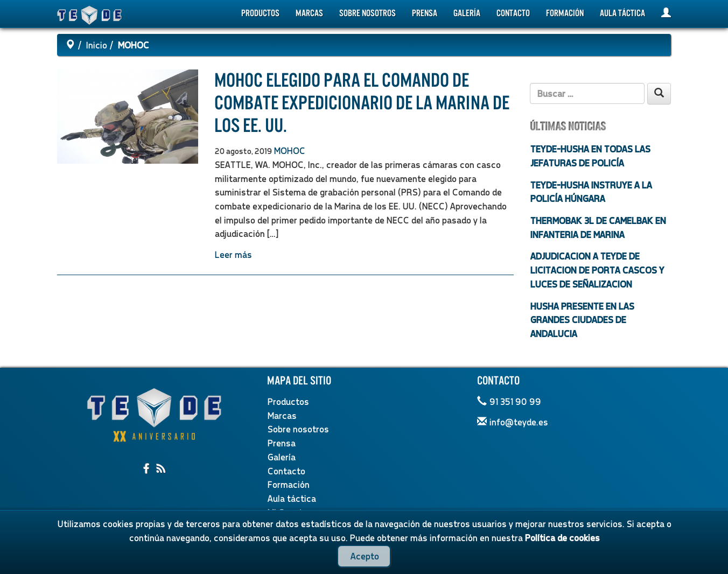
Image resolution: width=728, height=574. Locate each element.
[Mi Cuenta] (666, 14)
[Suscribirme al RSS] (161, 469)
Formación (565, 13)
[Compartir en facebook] (147, 469)
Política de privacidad (200, 560)
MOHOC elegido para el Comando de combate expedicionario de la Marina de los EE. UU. (362, 103)
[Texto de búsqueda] (587, 93)
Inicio (96, 45)
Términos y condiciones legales (393, 560)
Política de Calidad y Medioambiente (534, 560)
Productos (260, 13)
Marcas (309, 13)
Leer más (233, 254)
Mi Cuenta (287, 512)
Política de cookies (287, 560)
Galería (467, 13)
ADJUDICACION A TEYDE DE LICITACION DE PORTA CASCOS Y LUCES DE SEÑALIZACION (597, 270)
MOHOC (289, 150)
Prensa (425, 13)
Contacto (513, 13)
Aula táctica (622, 13)
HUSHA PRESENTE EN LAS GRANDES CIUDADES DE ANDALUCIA (582, 320)
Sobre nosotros (367, 13)
